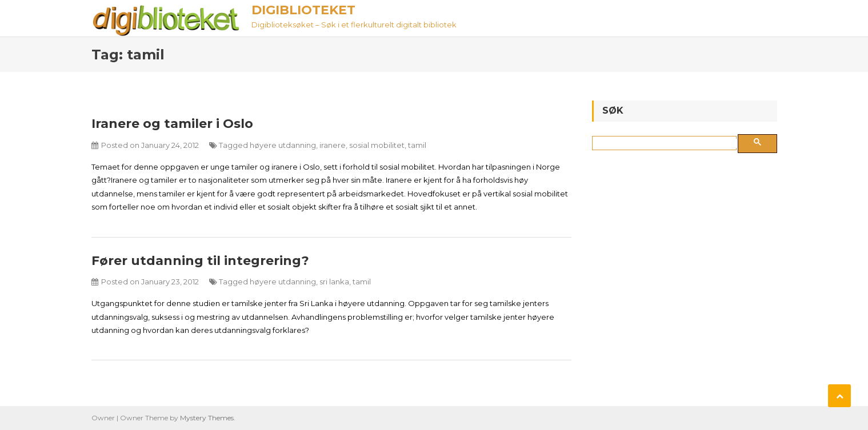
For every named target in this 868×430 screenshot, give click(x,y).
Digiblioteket (303, 10)
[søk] (667, 143)
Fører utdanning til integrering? (200, 261)
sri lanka (334, 282)
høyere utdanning (283, 145)
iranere (333, 145)
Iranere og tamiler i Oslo (172, 124)
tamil (417, 145)
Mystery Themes (207, 418)
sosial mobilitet (377, 145)
